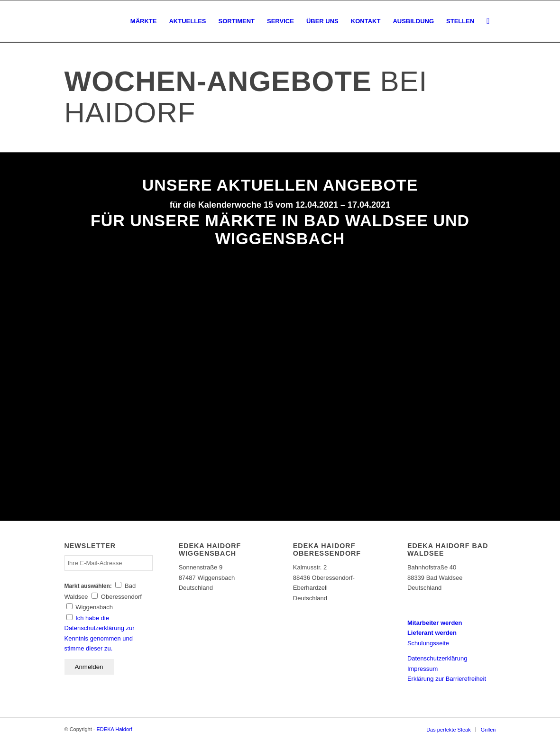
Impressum (422, 669)
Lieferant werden (432, 633)
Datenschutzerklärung (437, 658)
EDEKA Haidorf (115, 729)
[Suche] (488, 21)
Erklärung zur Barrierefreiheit (447, 679)
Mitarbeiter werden (435, 623)
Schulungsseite (428, 643)
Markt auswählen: (88, 586)
